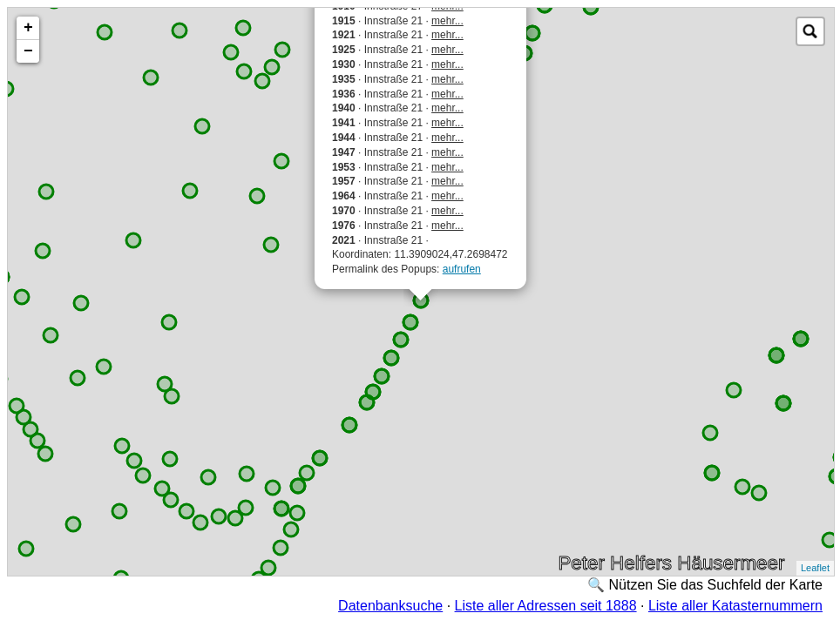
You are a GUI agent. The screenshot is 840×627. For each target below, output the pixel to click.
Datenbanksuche (390, 606)
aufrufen (462, 269)
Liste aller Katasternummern (735, 606)
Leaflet (815, 568)
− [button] (28, 51)
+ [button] (28, 28)
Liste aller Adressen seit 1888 (546, 606)
